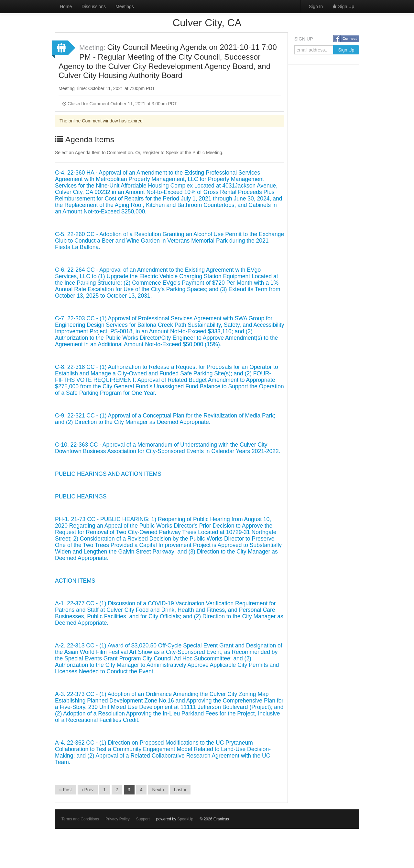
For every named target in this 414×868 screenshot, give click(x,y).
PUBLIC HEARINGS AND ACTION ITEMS (108, 474)
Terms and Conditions (80, 819)
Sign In (316, 6)
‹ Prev (87, 790)
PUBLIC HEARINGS (81, 497)
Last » (180, 790)
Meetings (125, 6)
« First (65, 790)
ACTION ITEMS (75, 581)
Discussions (94, 6)
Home (66, 6)
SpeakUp (185, 819)
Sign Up (343, 6)
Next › (158, 790)
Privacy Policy (118, 819)
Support (143, 819)
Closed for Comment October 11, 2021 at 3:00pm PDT (120, 104)
